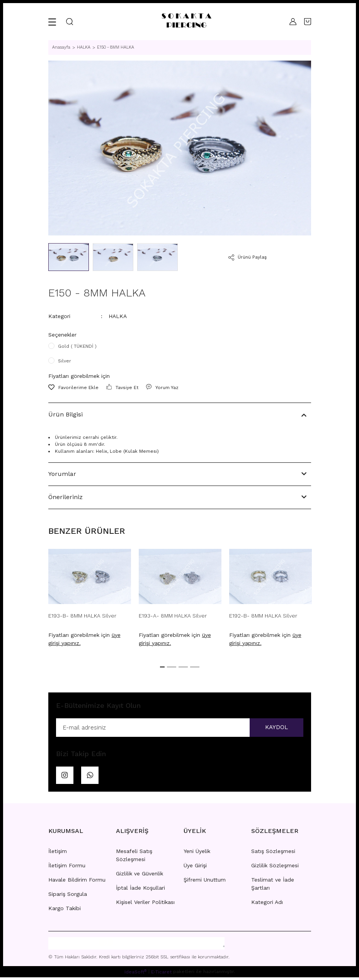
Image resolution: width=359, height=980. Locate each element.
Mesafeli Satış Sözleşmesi (134, 858)
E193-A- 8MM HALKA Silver (173, 616)
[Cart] (308, 22)
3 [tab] (183, 667)
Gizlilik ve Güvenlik (140, 876)
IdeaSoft (135, 974)
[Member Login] (293, 22)
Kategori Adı (267, 905)
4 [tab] (195, 667)
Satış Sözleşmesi (273, 854)
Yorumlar (62, 474)
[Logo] (186, 22)
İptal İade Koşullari (140, 890)
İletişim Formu (67, 868)
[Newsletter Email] (180, 728)
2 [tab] (172, 667)
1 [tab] (162, 667)
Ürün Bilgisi (66, 414)
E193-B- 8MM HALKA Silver (82, 616)
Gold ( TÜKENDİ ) (77, 346)
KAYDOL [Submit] (274, 728)
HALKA (118, 316)
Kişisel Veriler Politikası (145, 905)
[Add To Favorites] (73, 388)
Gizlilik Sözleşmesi (275, 868)
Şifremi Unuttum (205, 882)
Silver (65, 361)
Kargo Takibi (65, 911)
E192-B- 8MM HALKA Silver (263, 616)
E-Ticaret (161, 975)
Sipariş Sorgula (68, 897)
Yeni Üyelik (197, 854)
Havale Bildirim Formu (77, 882)
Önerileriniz (66, 497)
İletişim (58, 854)
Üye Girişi (195, 868)
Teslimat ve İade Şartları (273, 886)
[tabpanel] (90, 600)
